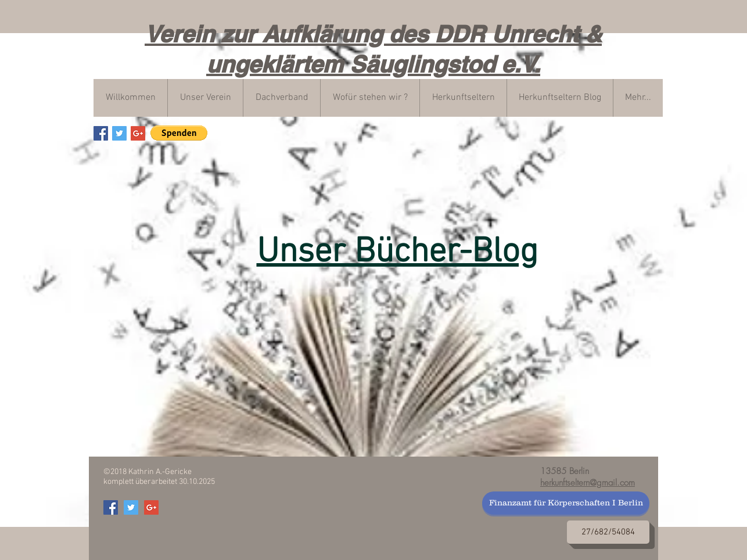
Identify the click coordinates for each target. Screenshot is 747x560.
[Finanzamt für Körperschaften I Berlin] (566, 503)
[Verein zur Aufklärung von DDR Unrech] (101, 133)
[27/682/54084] (608, 532)
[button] (179, 133)
